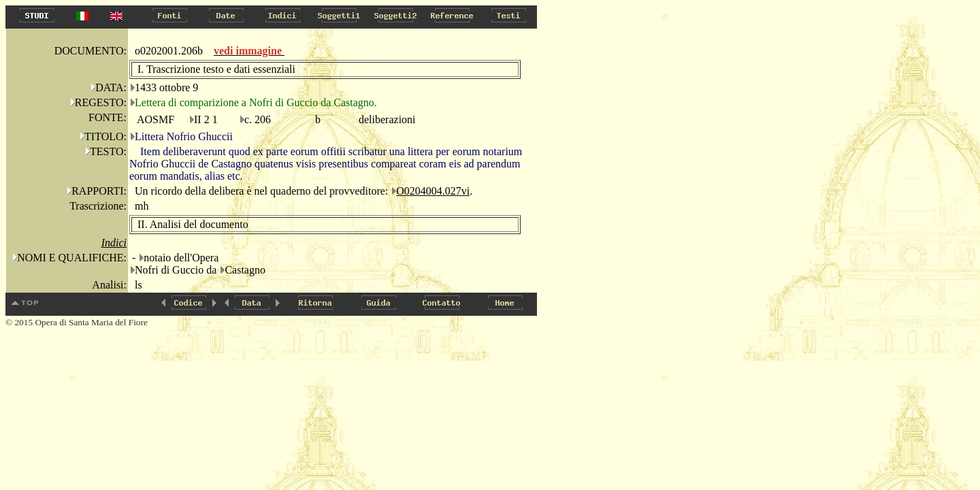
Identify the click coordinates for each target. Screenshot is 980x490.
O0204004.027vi (433, 191)
